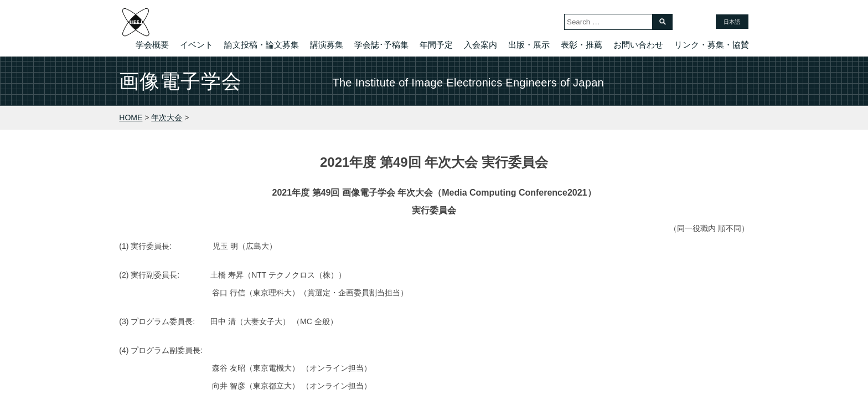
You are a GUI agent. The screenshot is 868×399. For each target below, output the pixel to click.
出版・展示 (529, 45)
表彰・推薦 (582, 45)
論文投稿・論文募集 (262, 45)
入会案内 (480, 45)
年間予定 (436, 45)
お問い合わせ (638, 45)
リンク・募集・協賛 (712, 45)
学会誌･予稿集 (381, 45)
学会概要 (152, 45)
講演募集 (327, 45)
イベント (197, 45)
